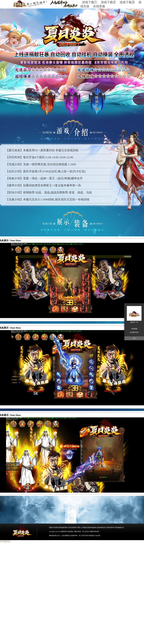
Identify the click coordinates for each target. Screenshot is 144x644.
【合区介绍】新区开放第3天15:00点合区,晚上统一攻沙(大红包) (46, 171)
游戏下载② (110, 2)
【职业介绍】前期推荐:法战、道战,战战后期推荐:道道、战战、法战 (49, 192)
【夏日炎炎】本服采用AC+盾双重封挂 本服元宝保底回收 (42, 150)
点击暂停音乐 (134, 332)
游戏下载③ (127, 2)
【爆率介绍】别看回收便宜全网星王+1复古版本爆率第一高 (43, 185)
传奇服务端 (5, 541)
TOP (134, 338)
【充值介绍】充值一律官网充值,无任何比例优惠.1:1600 (41, 164)
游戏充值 (73, 101)
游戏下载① (91, 2)
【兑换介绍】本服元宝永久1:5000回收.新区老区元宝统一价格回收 (48, 199)
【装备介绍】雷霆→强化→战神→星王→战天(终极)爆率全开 (44, 178)
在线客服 (99, 6)
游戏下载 (42, 101)
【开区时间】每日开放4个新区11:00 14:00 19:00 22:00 (39, 157)
